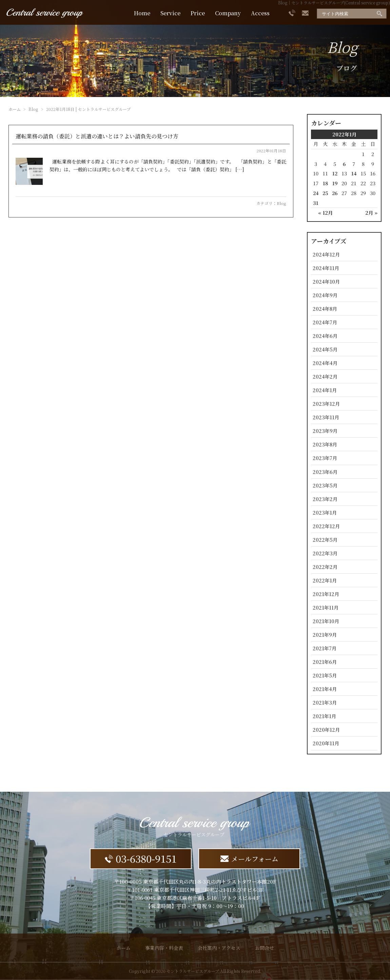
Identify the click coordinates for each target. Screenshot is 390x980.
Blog (281, 203)
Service (170, 13)
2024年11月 (326, 268)
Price (198, 13)
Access (260, 13)
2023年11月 (326, 417)
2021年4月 (325, 689)
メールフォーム (249, 859)
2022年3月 (325, 553)
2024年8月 (325, 309)
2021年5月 (325, 675)
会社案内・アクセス (219, 948)
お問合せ (265, 948)
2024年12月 (326, 254)
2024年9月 (325, 295)
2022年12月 (326, 526)
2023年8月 (325, 444)
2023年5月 (325, 485)
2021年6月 (325, 662)
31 (316, 203)
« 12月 (325, 213)
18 (325, 183)
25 (325, 193)
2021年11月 (326, 607)
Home (142, 13)
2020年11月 (326, 743)
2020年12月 (326, 729)
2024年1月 (325, 390)
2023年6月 (325, 472)
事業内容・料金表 (164, 948)
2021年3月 (325, 702)
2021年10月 (326, 621)
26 (335, 193)
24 (316, 193)
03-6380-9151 (141, 858)
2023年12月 (326, 403)
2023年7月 (325, 458)
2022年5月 (325, 540)
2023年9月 (325, 431)
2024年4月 (325, 363)
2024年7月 (325, 322)
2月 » (371, 213)
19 (335, 183)
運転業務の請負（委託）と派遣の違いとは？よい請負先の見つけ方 (97, 136)
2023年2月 (325, 499)
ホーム (15, 109)
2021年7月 (325, 648)
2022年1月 (325, 580)
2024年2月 (325, 376)
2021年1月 (324, 716)
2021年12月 (326, 594)
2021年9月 (325, 635)
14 (354, 173)
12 (335, 173)
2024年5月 (325, 349)
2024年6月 (325, 336)
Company (228, 13)
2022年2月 (325, 567)
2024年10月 (326, 281)
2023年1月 (325, 512)
